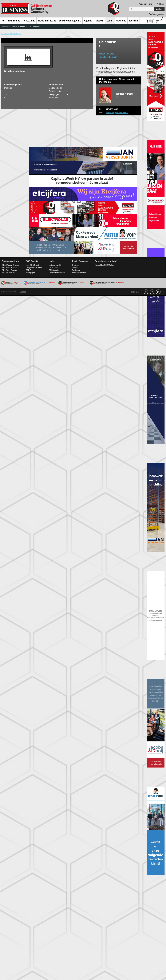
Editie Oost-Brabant (9, 268)
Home (3, 21)
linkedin (158, 292)
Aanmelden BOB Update (104, 265)
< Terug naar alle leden (11, 34)
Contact (75, 268)
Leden (110, 21)
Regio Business (27, 9)
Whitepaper (30, 272)
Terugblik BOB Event (34, 268)
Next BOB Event (32, 265)
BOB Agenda (31, 270)
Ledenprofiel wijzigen (57, 272)
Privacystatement (79, 272)
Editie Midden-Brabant (10, 265)
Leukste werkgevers (70, 21)
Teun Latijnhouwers (108, 57)
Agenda (88, 21)
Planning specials (8, 272)
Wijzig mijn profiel (145, 4)
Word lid (133, 21)
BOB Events (14, 21)
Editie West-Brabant (9, 270)
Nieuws (99, 21)
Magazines (29, 21)
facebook (146, 292)
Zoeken (159, 9)
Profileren (160, 4)
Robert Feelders (107, 54)
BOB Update (54, 270)
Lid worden (53, 268)
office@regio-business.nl (117, 112)
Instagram (152, 292)
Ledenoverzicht (55, 265)
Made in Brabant (47, 21)
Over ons (121, 21)
